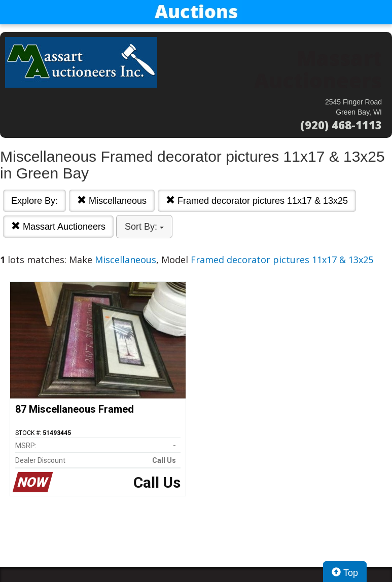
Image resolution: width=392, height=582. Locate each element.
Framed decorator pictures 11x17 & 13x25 (257, 201)
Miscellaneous (112, 201)
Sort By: (144, 227)
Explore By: (34, 201)
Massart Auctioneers (58, 226)
